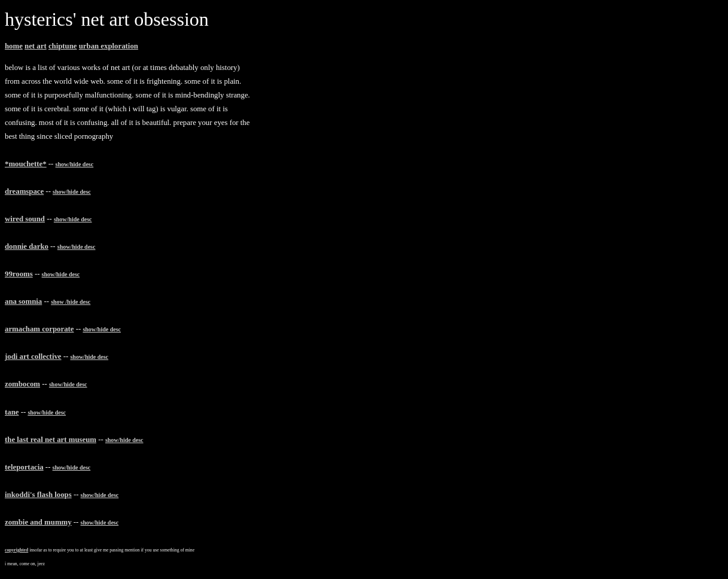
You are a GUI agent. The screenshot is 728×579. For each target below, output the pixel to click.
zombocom (22, 384)
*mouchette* (26, 164)
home (14, 46)
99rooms (19, 274)
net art (36, 46)
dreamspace (24, 191)
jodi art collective (33, 356)
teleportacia (24, 467)
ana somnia (23, 301)
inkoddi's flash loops (38, 495)
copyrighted (16, 550)
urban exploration (109, 46)
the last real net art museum (51, 440)
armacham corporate (39, 329)
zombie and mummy (38, 522)
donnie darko (27, 246)
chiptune (63, 46)
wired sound (25, 219)
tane (12, 412)
